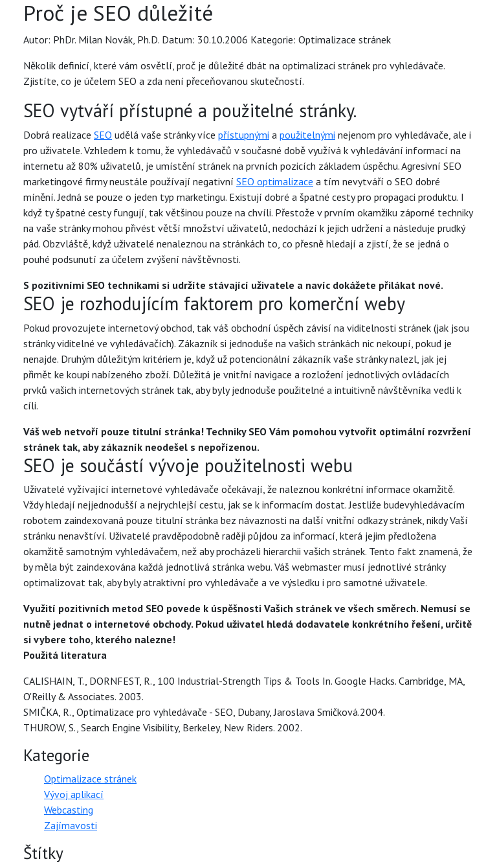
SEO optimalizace (275, 181)
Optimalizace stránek (90, 779)
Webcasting (69, 810)
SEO (103, 135)
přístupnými (244, 135)
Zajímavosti (71, 825)
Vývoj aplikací (74, 794)
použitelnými (307, 135)
